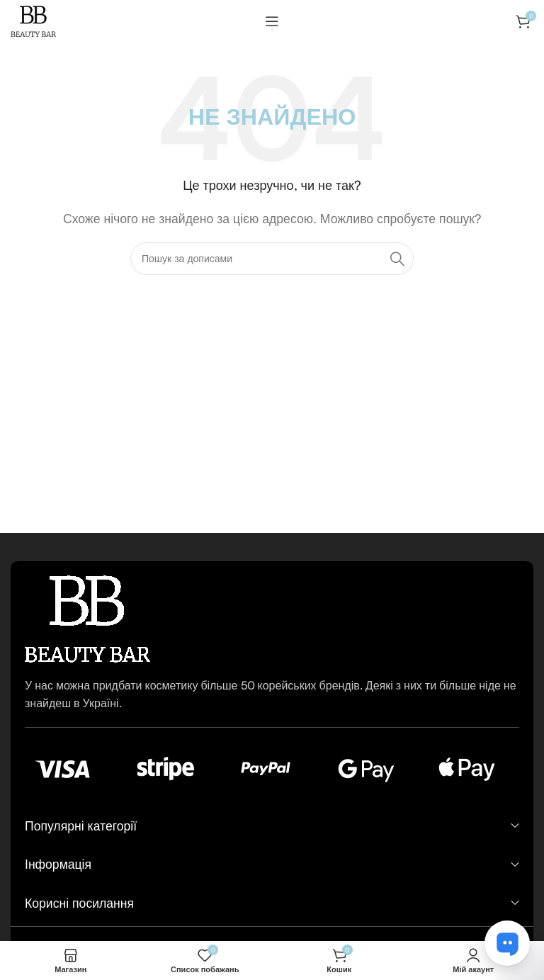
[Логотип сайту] (33, 20)
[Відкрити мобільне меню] (272, 21)
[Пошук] (272, 259)
